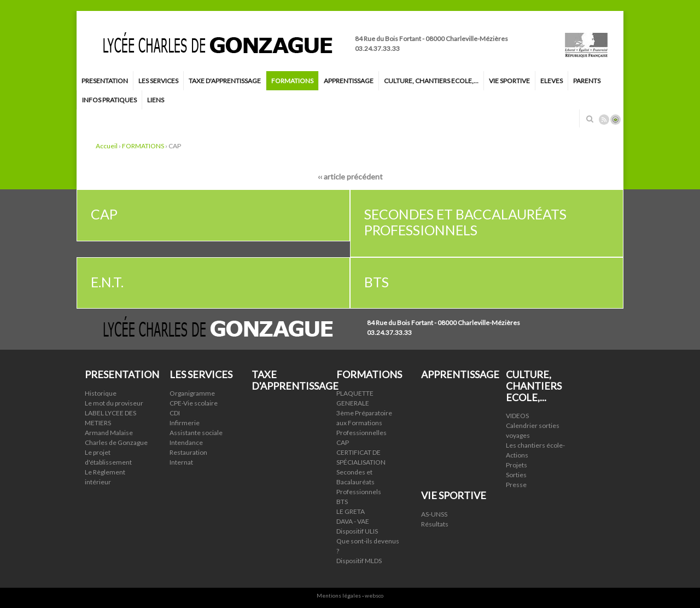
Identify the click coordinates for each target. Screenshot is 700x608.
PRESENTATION (105, 81)
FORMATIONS (292, 81)
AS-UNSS (434, 514)
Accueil (107, 146)
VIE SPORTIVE (509, 81)
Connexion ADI (616, 120)
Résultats (435, 524)
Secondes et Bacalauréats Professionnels (359, 482)
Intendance (186, 442)
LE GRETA (351, 511)
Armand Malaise (109, 433)
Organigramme (192, 393)
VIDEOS (517, 416)
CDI (175, 413)
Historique (101, 393)
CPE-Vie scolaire (194, 403)
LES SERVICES (158, 81)
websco (374, 595)
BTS (342, 502)
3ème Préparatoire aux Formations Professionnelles (364, 423)
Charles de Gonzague (116, 442)
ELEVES (552, 81)
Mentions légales (339, 595)
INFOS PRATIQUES (109, 100)
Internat (181, 462)
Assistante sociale (196, 433)
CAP (343, 442)
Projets (517, 465)
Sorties (516, 475)
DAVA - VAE (353, 521)
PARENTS (587, 81)
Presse (516, 485)
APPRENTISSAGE (349, 81)
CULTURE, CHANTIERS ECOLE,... (431, 81)
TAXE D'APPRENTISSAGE (225, 81)
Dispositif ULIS (357, 531)
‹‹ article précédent (350, 176)
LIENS (156, 100)
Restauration (188, 452)
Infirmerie (185, 423)
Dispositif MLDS (359, 561)
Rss (604, 120)
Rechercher (590, 119)
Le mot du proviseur (114, 403)
